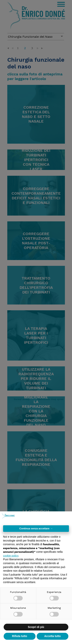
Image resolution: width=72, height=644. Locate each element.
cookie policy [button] (11, 556)
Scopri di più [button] (36, 627)
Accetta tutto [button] (52, 636)
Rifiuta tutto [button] (19, 636)
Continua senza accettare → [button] (36, 528)
